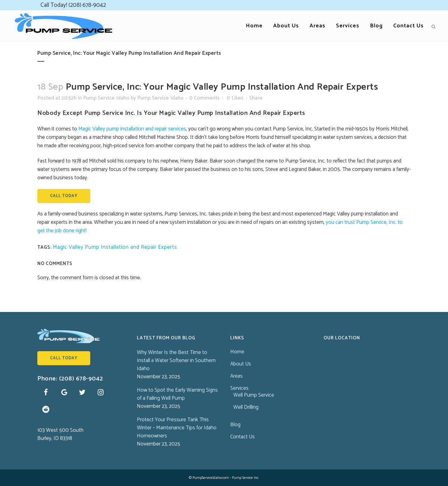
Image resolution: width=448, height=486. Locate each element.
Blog (235, 425)
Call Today (64, 196)
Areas (236, 376)
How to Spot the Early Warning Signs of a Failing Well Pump (177, 394)
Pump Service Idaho (106, 98)
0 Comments (204, 98)
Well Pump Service (254, 395)
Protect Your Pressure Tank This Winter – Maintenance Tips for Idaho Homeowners (177, 428)
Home (237, 352)
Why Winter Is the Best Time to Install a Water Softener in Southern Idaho (176, 361)
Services (239, 388)
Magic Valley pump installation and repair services (132, 129)
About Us (241, 364)
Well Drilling (246, 407)
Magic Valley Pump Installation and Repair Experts (115, 247)
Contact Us (243, 437)
